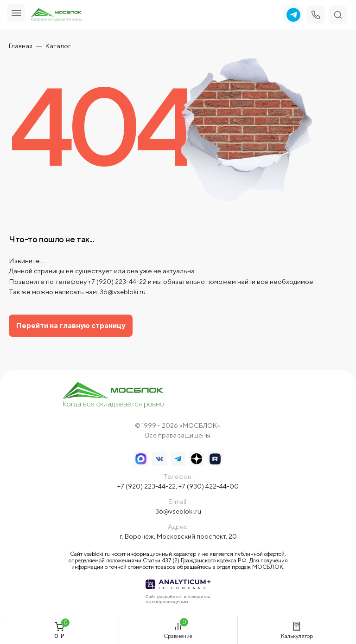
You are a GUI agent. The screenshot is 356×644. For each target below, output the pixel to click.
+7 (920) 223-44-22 (117, 282)
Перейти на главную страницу (71, 325)
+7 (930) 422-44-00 (209, 486)
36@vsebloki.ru (123, 292)
